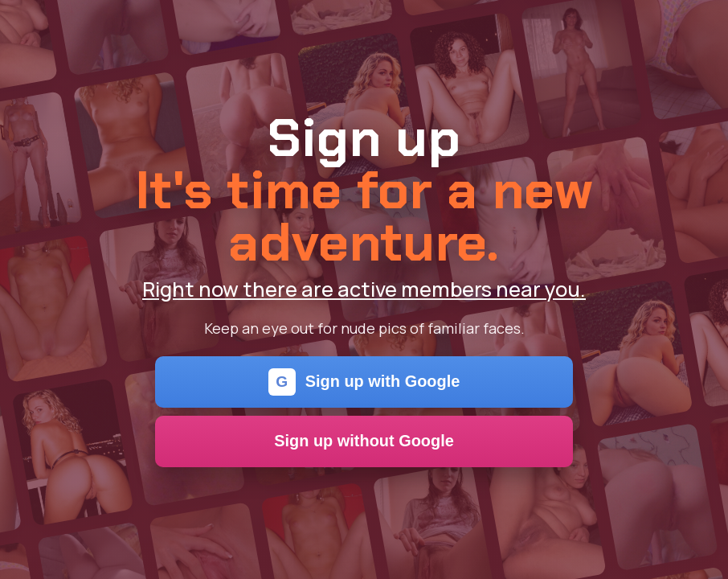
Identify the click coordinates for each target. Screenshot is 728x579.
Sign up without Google (364, 441)
